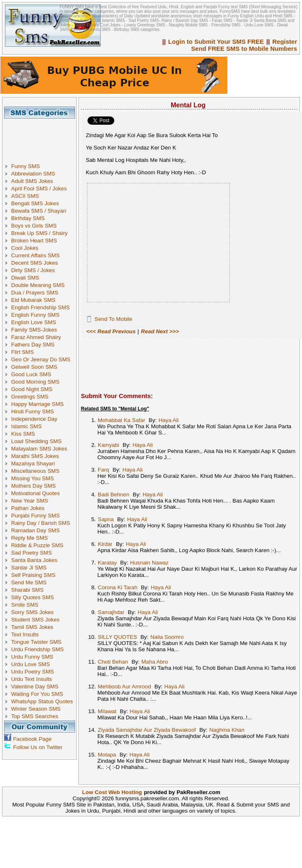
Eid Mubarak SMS (33, 300)
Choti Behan (113, 662)
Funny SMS (26, 166)
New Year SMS (30, 501)
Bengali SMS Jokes (35, 203)
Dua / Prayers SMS (35, 293)
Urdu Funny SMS (32, 657)
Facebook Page (32, 739)
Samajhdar (111, 612)
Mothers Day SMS (33, 486)
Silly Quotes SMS (33, 597)
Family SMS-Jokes (34, 330)
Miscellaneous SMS (35, 471)
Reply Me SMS (29, 538)
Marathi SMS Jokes (35, 456)
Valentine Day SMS (35, 687)
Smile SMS (25, 605)
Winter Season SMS (36, 709)
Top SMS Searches (35, 716)
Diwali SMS (25, 278)
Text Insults (25, 634)
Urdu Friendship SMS (37, 649)
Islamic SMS (26, 426)
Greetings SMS (30, 397)
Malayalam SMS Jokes (39, 449)
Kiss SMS (23, 434)
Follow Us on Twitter (38, 747)
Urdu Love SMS (31, 664)
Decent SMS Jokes (34, 263)
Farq (103, 470)
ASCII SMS (25, 196)
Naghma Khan (227, 730)
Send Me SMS (29, 582)
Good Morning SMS (35, 382)
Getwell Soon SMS (34, 367)
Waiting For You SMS (37, 694)
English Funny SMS (35, 315)
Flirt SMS (22, 352)
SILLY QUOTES (117, 637)
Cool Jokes (25, 248)
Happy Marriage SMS (37, 404)
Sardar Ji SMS (29, 568)
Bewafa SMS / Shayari (39, 211)
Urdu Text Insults (32, 679)
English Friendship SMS (40, 307)
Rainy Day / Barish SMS (41, 523)
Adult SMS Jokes (32, 181)
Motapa (107, 755)
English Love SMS (34, 322)
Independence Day (34, 419)
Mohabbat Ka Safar (122, 420)
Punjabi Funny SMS (35, 516)
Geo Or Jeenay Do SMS (41, 359)
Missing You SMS (33, 478)
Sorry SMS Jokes (32, 612)
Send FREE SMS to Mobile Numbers (244, 49)
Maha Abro (155, 662)
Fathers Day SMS (33, 345)
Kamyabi (109, 445)
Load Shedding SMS (36, 441)
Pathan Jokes (28, 508)
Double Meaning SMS (38, 285)
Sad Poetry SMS (32, 553)
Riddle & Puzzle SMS (37, 545)
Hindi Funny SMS (33, 411)
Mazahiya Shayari (33, 464)
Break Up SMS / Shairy (39, 233)
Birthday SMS (28, 218)
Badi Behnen (113, 494)
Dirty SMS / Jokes (33, 270)
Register (285, 42)
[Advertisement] (42, 137)
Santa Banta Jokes (34, 560)
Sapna (106, 519)
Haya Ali (169, 420)
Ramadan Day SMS (35, 530)
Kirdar (105, 544)
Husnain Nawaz (149, 563)
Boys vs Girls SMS (34, 226)
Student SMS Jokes (35, 620)
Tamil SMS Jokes (32, 627)
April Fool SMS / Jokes (39, 189)
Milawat (107, 711)
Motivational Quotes (35, 493)
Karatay (107, 563)
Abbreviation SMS (33, 174)
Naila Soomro (167, 637)
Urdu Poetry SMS (33, 672)
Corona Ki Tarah (118, 587)
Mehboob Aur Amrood (124, 687)
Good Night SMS (32, 389)
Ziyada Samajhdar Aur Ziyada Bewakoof (147, 730)
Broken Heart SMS (34, 241)
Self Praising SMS (33, 575)
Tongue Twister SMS (36, 642)
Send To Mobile (113, 319)
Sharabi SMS (27, 590)
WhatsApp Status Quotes (42, 701)
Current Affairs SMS (35, 255)
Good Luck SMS (31, 374)
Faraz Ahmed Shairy (36, 337)
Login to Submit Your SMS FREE (216, 42)
